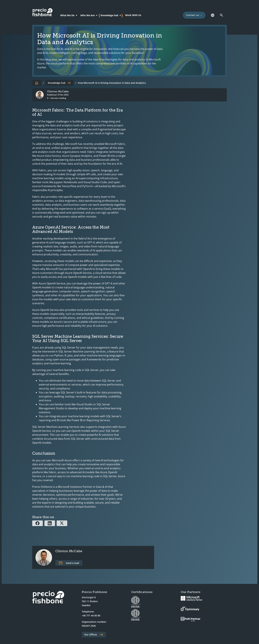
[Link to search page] (222, 15)
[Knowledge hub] (111, 15)
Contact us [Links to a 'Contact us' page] (192, 15)
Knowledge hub (57, 83)
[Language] (213, 15)
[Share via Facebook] (37, 523)
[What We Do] (69, 15)
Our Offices (91, 635)
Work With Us (133, 15)
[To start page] (37, 83)
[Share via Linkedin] (50, 523)
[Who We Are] (90, 15)
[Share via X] (62, 523)
